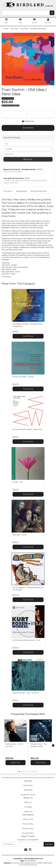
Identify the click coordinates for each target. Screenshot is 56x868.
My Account (28, 785)
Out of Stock (41, 763)
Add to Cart (15, 763)
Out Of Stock (28, 336)
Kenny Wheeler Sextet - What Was (27, 429)
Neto (35, 865)
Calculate (28, 159)
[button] (25, 721)
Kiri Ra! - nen (18, 482)
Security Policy (28, 833)
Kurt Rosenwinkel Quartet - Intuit (27, 640)
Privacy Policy (28, 824)
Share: (8, 98)
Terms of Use (28, 819)
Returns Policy (28, 829)
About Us (28, 802)
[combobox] (26, 13)
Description (8, 191)
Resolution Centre (28, 795)
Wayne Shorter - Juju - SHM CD (26, 693)
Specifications (21, 191)
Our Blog (28, 807)
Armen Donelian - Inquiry (23, 377)
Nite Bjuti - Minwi (20, 535)
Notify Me (28, 121)
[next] (53, 745)
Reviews (38, 191)
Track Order (28, 790)
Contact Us (28, 812)
